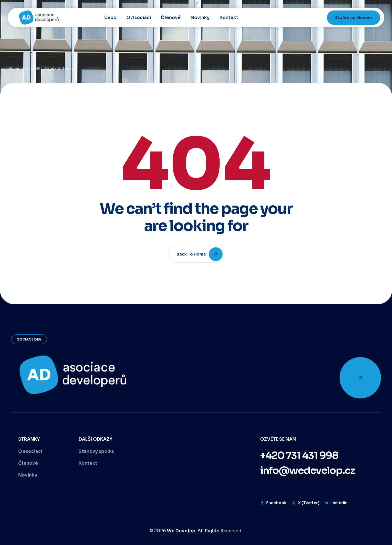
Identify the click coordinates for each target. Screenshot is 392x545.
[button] (299, 456)
